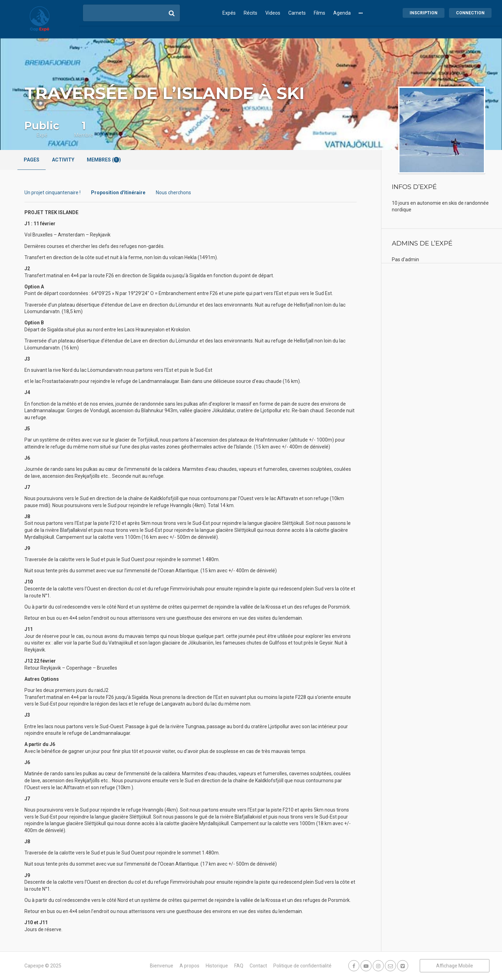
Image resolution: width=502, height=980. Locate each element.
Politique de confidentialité (302, 966)
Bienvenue (162, 966)
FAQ (239, 966)
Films (320, 13)
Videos (273, 13)
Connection (470, 13)
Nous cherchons (173, 193)
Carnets (297, 13)
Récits (250, 13)
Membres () (104, 160)
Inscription (424, 13)
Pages (32, 160)
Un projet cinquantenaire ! (52, 193)
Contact (258, 966)
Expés (229, 13)
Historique (217, 966)
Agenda (342, 13)
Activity (63, 160)
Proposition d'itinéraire (118, 193)
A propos (189, 966)
